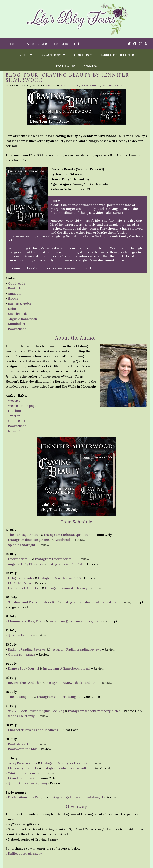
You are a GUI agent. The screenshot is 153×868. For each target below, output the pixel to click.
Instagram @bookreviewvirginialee (94, 711)
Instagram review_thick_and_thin (72, 683)
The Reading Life (21, 697)
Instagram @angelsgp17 (65, 564)
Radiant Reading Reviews (27, 649)
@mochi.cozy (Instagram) (27, 783)
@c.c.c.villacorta (20, 635)
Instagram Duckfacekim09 (55, 559)
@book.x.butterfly (21, 716)
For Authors (52, 55)
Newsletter (17, 431)
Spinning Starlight (22, 545)
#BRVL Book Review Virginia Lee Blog (36, 711)
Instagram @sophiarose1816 (59, 578)
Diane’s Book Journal (24, 668)
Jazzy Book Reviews (23, 763)
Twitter (14, 416)
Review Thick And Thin (25, 683)
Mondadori (17, 324)
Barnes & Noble (20, 303)
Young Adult (114, 86)
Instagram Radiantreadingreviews (75, 649)
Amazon (14, 293)
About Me (37, 44)
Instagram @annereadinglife (59, 697)
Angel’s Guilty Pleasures (26, 564)
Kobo (12, 309)
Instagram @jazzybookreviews (64, 763)
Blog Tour (70, 86)
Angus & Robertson (23, 319)
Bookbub (14, 288)
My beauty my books (23, 768)
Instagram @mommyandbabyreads (75, 621)
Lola (50, 86)
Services (23, 55)
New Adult (91, 86)
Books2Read (17, 329)
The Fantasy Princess (24, 535)
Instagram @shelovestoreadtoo (66, 768)
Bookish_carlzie (20, 744)
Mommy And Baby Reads (27, 621)
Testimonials (68, 44)
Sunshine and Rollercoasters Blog (33, 602)
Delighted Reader (21, 578)
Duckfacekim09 (20, 559)
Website (14, 401)
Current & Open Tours (119, 55)
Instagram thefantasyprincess (67, 535)
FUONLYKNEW (20, 583)
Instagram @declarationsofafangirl (76, 797)
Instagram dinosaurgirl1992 (29, 540)
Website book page (22, 406)
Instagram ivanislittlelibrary (66, 588)
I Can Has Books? (21, 778)
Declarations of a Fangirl (27, 797)
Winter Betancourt (22, 773)
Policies (90, 66)
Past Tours (66, 66)
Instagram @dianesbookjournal (67, 668)
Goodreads (17, 283)
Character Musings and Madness (33, 730)
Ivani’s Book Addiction (25, 588)
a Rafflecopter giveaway (24, 853)
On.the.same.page (22, 654)
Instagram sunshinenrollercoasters (89, 602)
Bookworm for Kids (23, 749)
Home (15, 44)
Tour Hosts (82, 55)
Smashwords (18, 314)
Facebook (15, 411)
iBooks (13, 298)
